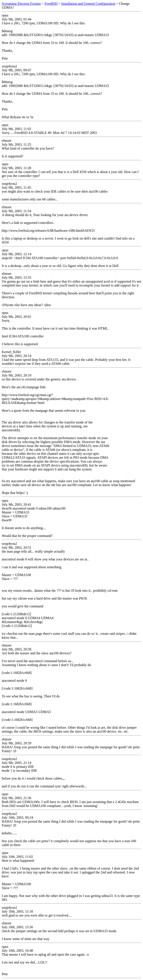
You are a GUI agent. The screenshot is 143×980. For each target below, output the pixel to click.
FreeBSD (51, 4)
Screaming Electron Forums (21, 4)
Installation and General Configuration (88, 4)
